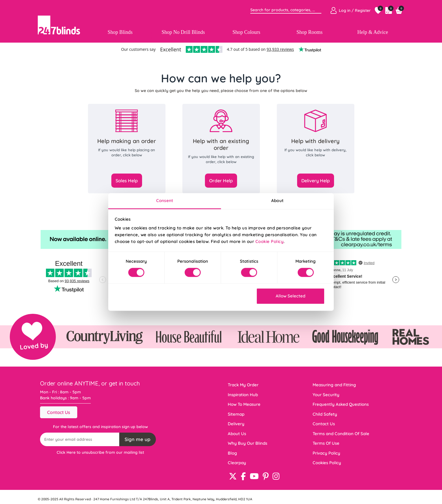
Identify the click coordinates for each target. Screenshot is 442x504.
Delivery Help (316, 181)
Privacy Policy (326, 453)
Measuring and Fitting (334, 385)
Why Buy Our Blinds (247, 443)
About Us (237, 434)
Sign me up (138, 439)
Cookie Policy (270, 241)
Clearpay (237, 463)
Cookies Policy (327, 463)
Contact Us (59, 412)
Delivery (236, 424)
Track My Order (243, 385)
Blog (232, 453)
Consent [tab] (165, 200)
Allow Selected (290, 296)
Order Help (221, 181)
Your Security (326, 395)
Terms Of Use (326, 443)
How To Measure (244, 404)
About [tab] (277, 200)
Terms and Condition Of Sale (341, 434)
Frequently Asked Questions (341, 404)
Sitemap (236, 414)
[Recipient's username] (80, 439)
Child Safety (325, 414)
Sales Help (127, 181)
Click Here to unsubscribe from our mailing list (100, 452)
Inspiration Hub (243, 395)
